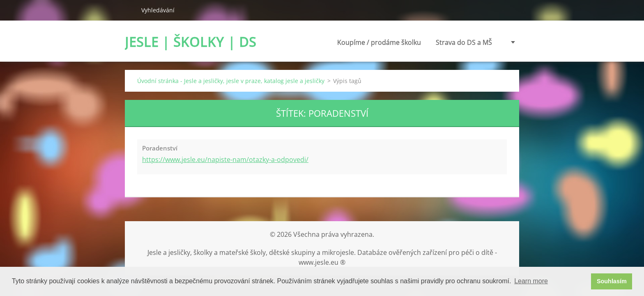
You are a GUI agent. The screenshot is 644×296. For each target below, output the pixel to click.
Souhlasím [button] (612, 281)
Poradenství (473, 42)
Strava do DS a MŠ (412, 42)
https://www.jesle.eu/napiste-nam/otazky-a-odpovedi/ (225, 160)
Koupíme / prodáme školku (327, 45)
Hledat (130, 10)
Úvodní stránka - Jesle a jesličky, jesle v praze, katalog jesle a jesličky (231, 81)
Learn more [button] (531, 281)
